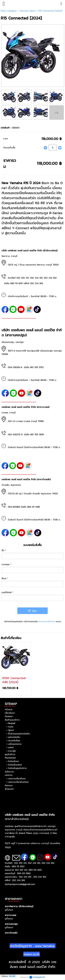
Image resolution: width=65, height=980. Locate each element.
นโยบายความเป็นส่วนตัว (47, 622)
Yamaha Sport (27, 11)
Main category (9, 11)
